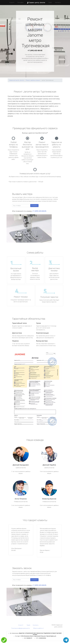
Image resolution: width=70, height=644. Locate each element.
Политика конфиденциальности (20, 628)
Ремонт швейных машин (33, 80)
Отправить (34, 206)
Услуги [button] (11, 2)
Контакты (58, 2)
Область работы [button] (38, 628)
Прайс (50, 2)
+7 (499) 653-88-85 (35, 51)
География (20, 2)
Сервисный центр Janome (16, 80)
